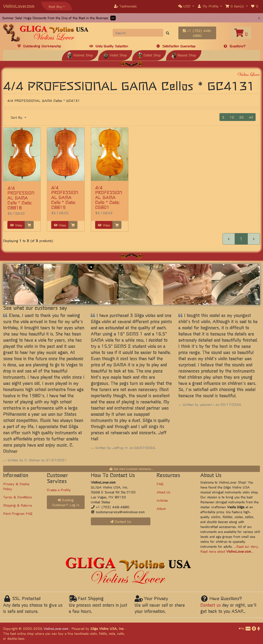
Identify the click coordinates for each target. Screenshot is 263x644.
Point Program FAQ (18, 513)
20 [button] (241, 117)
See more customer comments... (131, 469)
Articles (162, 500)
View (16, 225)
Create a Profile (59, 490)
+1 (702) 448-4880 (197, 33)
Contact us (211, 605)
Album (161, 508)
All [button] (251, 117)
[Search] (138, 33)
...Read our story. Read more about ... (229, 549)
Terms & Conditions (17, 497)
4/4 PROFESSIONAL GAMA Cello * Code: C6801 (109, 197)
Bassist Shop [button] (184, 55)
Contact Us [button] (121, 521)
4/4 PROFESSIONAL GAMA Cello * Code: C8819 (65, 197)
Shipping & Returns (18, 505)
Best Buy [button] (55, 6)
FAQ (160, 484)
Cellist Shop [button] (149, 55)
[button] (186, 6)
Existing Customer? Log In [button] (66, 502)
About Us (163, 492)
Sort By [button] (17, 117)
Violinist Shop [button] (80, 55)
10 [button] (232, 117)
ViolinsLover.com (19, 6)
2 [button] (223, 117)
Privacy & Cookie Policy (16, 486)
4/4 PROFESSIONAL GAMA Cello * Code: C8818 (21, 198)
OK (113, 18)
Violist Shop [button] (115, 55)
